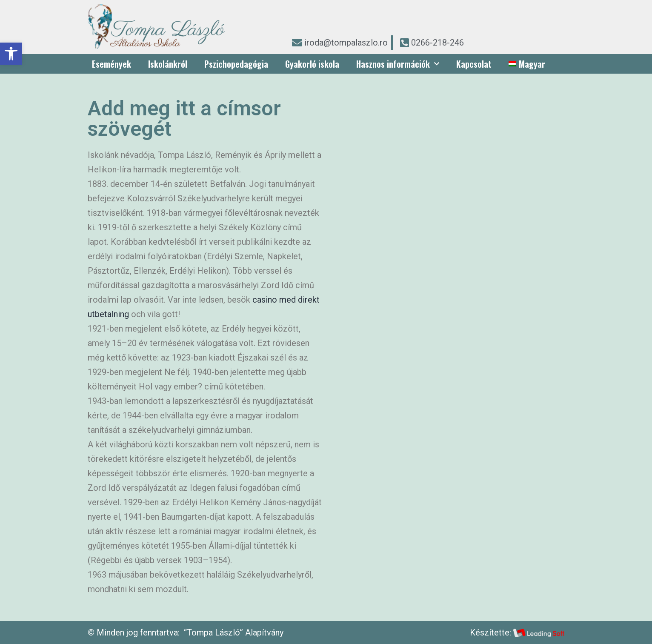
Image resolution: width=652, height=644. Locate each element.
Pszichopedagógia (236, 64)
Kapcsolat (474, 64)
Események (112, 64)
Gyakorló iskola (312, 64)
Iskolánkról (168, 64)
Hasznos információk (398, 64)
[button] (11, 54)
